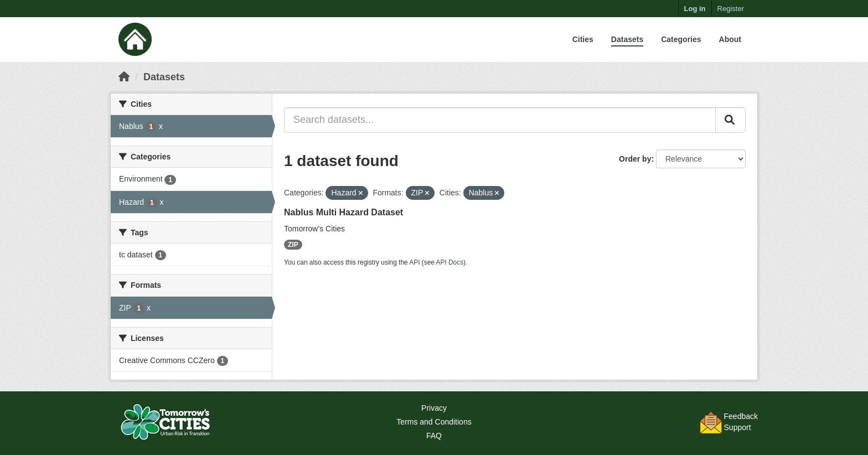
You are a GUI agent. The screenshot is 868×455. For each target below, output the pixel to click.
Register (731, 9)
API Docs (450, 262)
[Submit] (730, 120)
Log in (695, 9)
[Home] (124, 77)
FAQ (434, 436)
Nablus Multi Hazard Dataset (343, 212)
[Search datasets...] (500, 120)
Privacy (434, 408)
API (414, 262)
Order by (635, 159)
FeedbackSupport (741, 422)
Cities (583, 39)
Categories (681, 39)
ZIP (293, 245)
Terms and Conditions (434, 422)
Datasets (627, 39)
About (730, 39)
